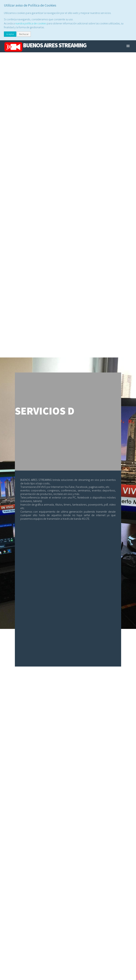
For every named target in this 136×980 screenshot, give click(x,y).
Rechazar (24, 34)
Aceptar (10, 34)
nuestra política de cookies (31, 23)
